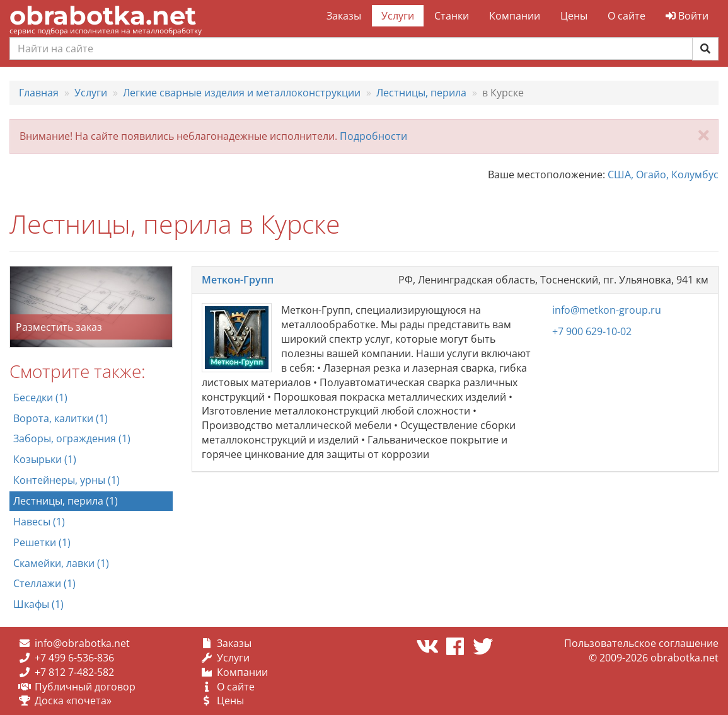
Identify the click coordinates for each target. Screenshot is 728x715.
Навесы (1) (39, 522)
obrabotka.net (103, 15)
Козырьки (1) (45, 459)
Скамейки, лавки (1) (61, 563)
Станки (452, 16)
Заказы (344, 16)
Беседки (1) (40, 398)
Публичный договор (85, 687)
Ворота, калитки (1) (61, 418)
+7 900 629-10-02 (592, 331)
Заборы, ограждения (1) (72, 438)
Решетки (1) (42, 542)
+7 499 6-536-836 (74, 658)
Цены (574, 16)
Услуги (398, 16)
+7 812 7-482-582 (74, 672)
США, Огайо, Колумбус (663, 174)
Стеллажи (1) (44, 583)
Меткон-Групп (238, 280)
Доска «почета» (73, 701)
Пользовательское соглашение (641, 643)
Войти (687, 16)
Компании (515, 16)
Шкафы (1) (38, 604)
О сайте (627, 16)
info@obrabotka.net (82, 643)
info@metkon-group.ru (607, 310)
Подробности (373, 136)
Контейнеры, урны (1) (66, 480)
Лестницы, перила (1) (66, 501)
